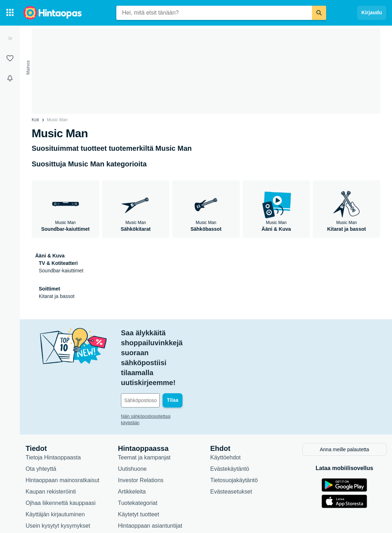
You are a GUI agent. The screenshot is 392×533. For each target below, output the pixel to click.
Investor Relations (141, 439)
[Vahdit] (10, 78)
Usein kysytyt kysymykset (58, 485)
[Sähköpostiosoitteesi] (169, 361)
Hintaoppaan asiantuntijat (150, 485)
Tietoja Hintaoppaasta (53, 417)
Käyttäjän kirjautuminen (55, 473)
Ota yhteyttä (41, 428)
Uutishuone (133, 428)
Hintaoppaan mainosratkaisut (62, 439)
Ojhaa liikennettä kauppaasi (61, 462)
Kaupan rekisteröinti (51, 451)
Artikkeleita (132, 451)
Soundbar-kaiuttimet (61, 271)
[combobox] (214, 13)
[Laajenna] (10, 38)
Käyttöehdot (225, 417)
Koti (35, 120)
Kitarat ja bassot (57, 296)
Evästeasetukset (231, 451)
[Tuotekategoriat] (10, 13)
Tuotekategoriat (138, 462)
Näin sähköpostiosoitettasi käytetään (156, 377)
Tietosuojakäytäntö (234, 439)
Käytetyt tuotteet (139, 473)
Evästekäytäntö (230, 428)
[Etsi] (319, 13)
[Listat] (10, 58)
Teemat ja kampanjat (144, 417)
